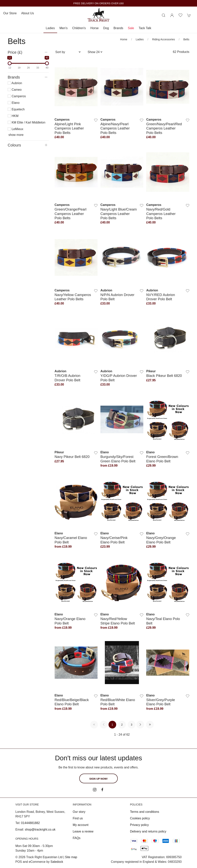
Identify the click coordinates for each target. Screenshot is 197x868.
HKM (13, 116)
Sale (131, 28)
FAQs (77, 838)
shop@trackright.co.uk (40, 830)
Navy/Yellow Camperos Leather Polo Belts (73, 297)
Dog (106, 28)
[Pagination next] (140, 725)
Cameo (15, 90)
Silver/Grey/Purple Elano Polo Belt (161, 702)
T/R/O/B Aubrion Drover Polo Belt (68, 378)
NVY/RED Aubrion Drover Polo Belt (161, 297)
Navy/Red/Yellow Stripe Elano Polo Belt (118, 621)
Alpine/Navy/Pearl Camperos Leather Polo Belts (115, 128)
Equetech (16, 109)
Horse (95, 28)
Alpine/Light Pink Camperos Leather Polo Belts (69, 128)
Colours (14, 145)
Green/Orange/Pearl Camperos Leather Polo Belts (71, 214)
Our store (10, 13)
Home (124, 39)
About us (28, 13)
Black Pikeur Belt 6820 (164, 376)
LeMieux (15, 129)
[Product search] (164, 15)
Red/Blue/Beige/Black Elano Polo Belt (72, 702)
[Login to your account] (172, 15)
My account (81, 825)
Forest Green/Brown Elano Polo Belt (162, 459)
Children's (79, 28)
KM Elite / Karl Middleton (27, 122)
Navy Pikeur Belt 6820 (72, 457)
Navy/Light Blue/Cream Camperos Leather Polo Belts (119, 214)
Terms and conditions (145, 812)
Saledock (57, 862)
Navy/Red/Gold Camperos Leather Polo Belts (161, 214)
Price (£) (15, 52)
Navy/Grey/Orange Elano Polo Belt (161, 540)
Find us (78, 818)
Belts (186, 39)
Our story (79, 812)
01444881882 (30, 823)
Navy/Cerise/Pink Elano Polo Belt (114, 540)
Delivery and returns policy (148, 831)
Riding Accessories (164, 39)
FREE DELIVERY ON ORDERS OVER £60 (98, 3)
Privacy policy (139, 825)
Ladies (50, 28)
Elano (14, 103)
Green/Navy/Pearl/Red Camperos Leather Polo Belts (164, 128)
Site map (71, 857)
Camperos (17, 96)
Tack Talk (145, 28)
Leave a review (83, 831)
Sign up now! (98, 779)
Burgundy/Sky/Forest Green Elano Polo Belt (118, 459)
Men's (63, 28)
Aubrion (15, 83)
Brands (118, 28)
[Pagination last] (150, 725)
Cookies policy (140, 818)
